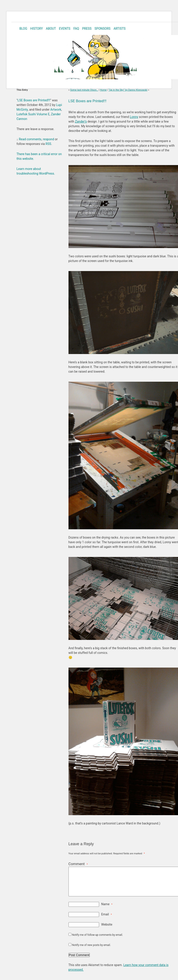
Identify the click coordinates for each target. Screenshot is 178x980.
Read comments (30, 139)
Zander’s (81, 121)
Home (103, 90)
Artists (119, 29)
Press (87, 29)
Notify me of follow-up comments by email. (97, 935)
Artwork (56, 110)
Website (107, 924)
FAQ (76, 29)
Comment (78, 864)
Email (107, 914)
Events (65, 29)
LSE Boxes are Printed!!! (88, 101)
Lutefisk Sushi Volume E (33, 114)
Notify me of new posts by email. (91, 945)
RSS (48, 144)
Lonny (134, 117)
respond (48, 139)
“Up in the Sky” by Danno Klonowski (128, 90)
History (36, 29)
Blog (23, 29)
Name (107, 904)
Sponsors (102, 29)
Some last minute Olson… (84, 90)
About (51, 29)
